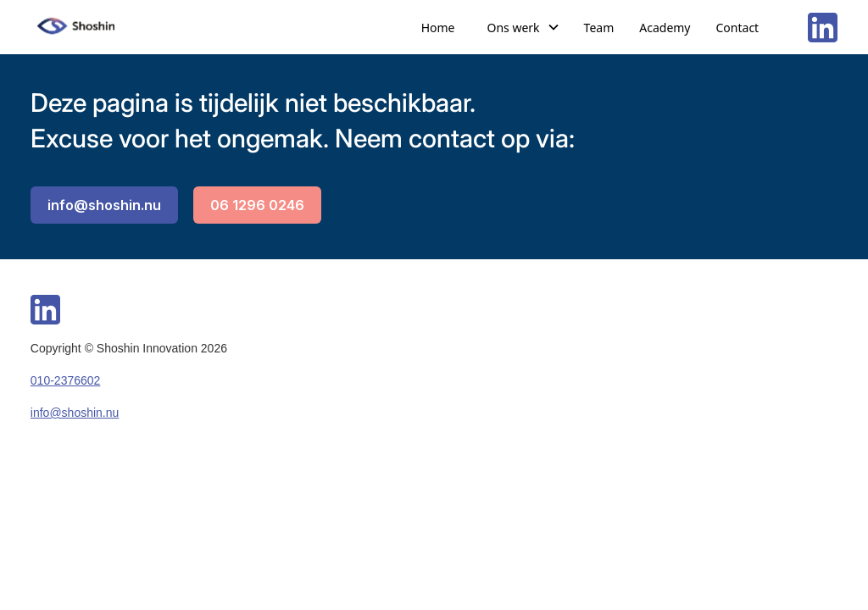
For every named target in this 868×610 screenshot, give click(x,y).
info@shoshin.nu (104, 205)
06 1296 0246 (257, 205)
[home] (77, 27)
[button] (524, 28)
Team (599, 28)
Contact (738, 28)
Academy (665, 28)
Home (438, 28)
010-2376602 (66, 380)
